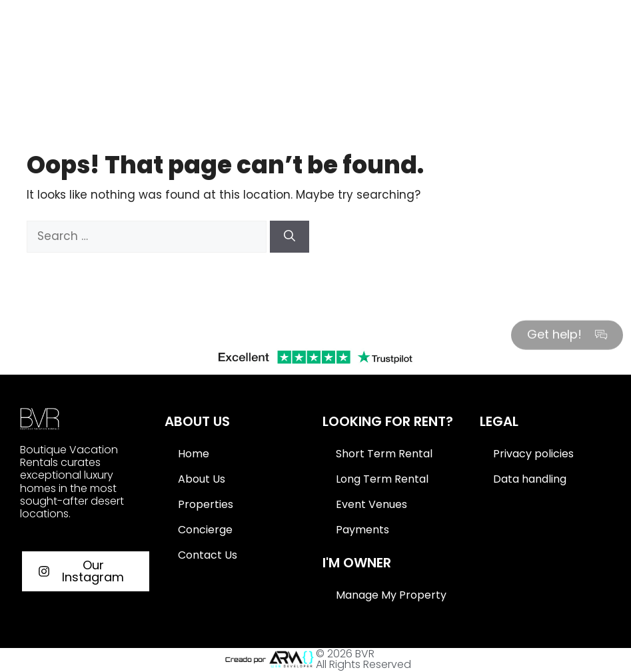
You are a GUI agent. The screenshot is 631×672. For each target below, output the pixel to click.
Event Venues (371, 504)
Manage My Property (391, 595)
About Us (202, 479)
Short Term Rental (384, 454)
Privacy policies (533, 454)
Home (194, 454)
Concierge (205, 530)
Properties (206, 504)
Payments (362, 530)
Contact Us (208, 555)
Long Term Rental (382, 479)
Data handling (530, 479)
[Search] (290, 237)
